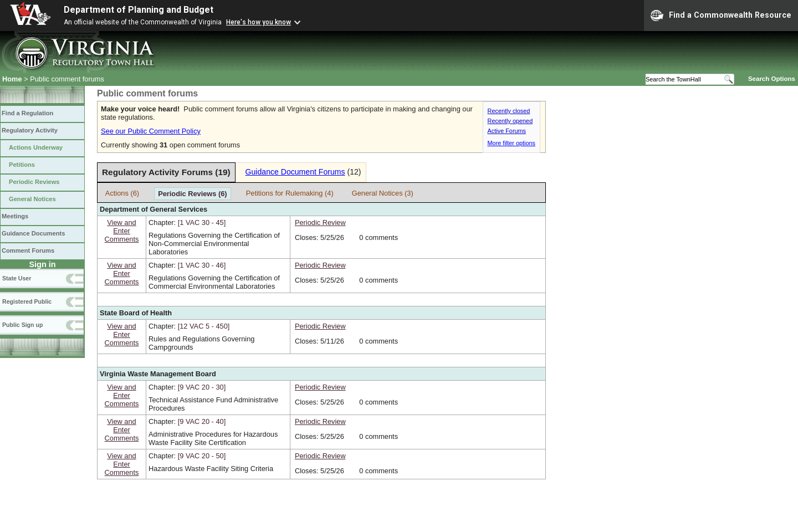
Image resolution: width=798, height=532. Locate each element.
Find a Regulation (27, 113)
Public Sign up (22, 325)
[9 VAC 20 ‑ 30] (202, 387)
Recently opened (510, 121)
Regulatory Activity (30, 130)
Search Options (772, 79)
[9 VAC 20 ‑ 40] (202, 421)
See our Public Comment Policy (151, 131)
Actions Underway (36, 147)
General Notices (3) (383, 193)
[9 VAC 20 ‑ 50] (202, 456)
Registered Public (27, 301)
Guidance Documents (33, 233)
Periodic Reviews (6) (192, 194)
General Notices (32, 199)
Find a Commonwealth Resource (721, 16)
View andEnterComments (122, 231)
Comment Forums (28, 250)
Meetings (15, 216)
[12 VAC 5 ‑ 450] (204, 326)
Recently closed (509, 111)
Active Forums (507, 131)
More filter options (511, 143)
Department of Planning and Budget (139, 10)
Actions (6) (122, 193)
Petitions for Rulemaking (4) (290, 193)
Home (12, 79)
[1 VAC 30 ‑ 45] (202, 222)
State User (17, 278)
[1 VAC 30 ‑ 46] (202, 265)
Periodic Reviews (34, 182)
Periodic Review (320, 222)
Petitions (22, 165)
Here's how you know (259, 22)
